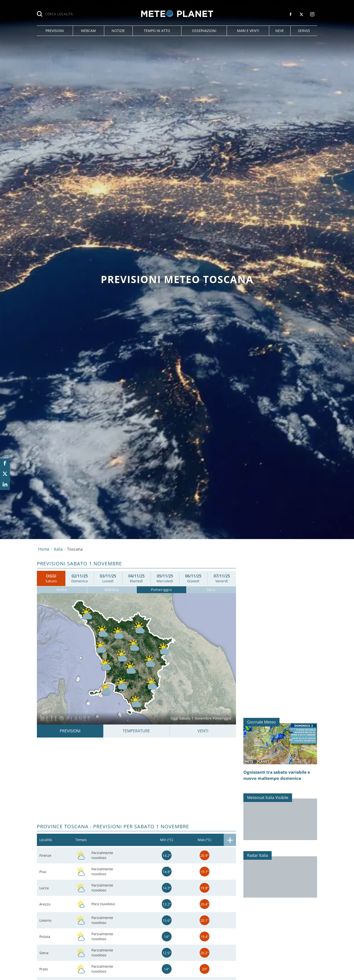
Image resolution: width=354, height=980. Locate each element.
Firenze (45, 855)
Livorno (45, 920)
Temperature (136, 731)
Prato (44, 969)
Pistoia (45, 937)
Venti (203, 731)
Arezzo (45, 904)
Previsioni (70, 731)
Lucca (44, 888)
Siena (44, 953)
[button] (55, 31)
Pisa (43, 872)
